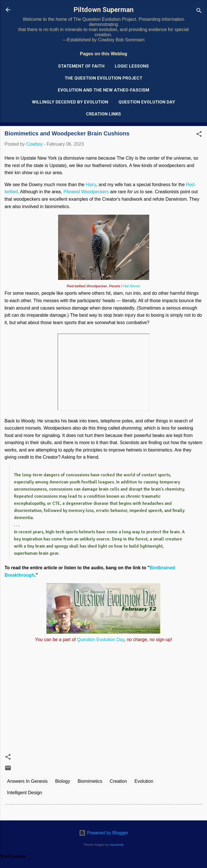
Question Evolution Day (147, 102)
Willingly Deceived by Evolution (70, 102)
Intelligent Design (25, 793)
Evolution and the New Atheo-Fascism (103, 90)
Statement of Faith (81, 66)
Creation (118, 781)
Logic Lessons (132, 66)
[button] (199, 135)
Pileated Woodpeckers (86, 192)
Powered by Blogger (103, 833)
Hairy (91, 185)
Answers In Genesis (27, 781)
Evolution (144, 781)
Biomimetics (90, 781)
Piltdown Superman (103, 10)
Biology (63, 781)
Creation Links (103, 114)
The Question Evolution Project (103, 78)
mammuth (117, 845)
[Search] (199, 12)
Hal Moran (132, 286)
